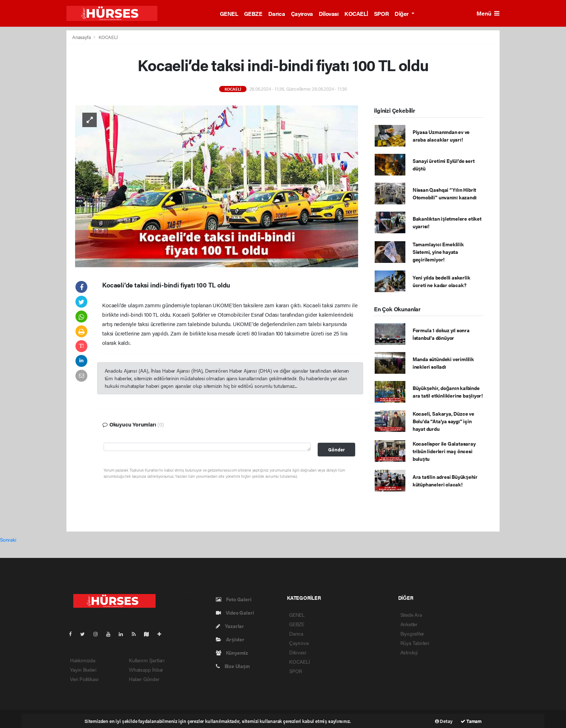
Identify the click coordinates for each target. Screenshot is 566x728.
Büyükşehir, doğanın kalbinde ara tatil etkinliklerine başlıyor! (448, 392)
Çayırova (302, 14)
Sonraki (8, 539)
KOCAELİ (356, 14)
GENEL (229, 14)
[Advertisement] (535, 138)
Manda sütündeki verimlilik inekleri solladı (443, 363)
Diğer (402, 14)
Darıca (277, 14)
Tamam (471, 721)
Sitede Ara (411, 615)
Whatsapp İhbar (146, 669)
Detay (444, 721)
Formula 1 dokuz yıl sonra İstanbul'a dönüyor (441, 334)
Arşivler (230, 639)
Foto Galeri (234, 599)
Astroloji (409, 652)
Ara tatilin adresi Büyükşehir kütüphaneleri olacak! (445, 480)
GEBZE (253, 14)
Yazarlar (230, 626)
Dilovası (329, 14)
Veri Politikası (84, 679)
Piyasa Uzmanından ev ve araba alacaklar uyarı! (441, 136)
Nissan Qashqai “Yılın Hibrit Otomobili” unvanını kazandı (445, 193)
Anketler (409, 624)
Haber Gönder (144, 679)
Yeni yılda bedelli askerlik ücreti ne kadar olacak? (441, 281)
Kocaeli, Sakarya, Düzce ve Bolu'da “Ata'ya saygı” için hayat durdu (443, 421)
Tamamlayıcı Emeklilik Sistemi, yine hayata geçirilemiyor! (438, 252)
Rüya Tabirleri (415, 643)
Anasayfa (82, 37)
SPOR (381, 14)
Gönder (336, 450)
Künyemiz (232, 653)
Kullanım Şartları (147, 660)
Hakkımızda (83, 660)
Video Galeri (235, 612)
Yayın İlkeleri (83, 669)
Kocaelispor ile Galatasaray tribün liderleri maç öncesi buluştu (444, 451)
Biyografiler (412, 633)
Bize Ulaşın (233, 666)
